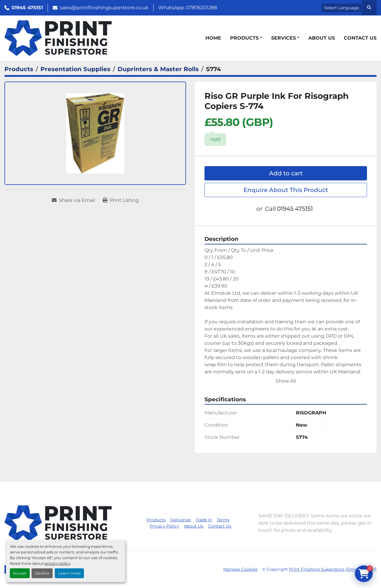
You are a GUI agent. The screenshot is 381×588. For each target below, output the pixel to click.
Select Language (342, 8)
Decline (42, 573)
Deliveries (181, 520)
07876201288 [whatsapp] (202, 8)
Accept (20, 573)
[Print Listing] (121, 200)
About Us (322, 38)
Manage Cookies (240, 569)
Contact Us (360, 38)
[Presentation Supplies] (75, 69)
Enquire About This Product (286, 190)
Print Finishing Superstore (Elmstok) (327, 569)
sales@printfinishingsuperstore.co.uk (104, 8)
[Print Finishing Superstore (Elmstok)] (58, 523)
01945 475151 (27, 8)
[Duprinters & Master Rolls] (158, 69)
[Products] (19, 69)
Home (213, 38)
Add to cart (286, 173)
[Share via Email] (73, 200)
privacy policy (57, 563)
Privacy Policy (164, 526)
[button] (246, 38)
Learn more (69, 573)
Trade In (204, 520)
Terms (223, 520)
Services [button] (284, 38)
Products (244, 38)
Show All (286, 381)
